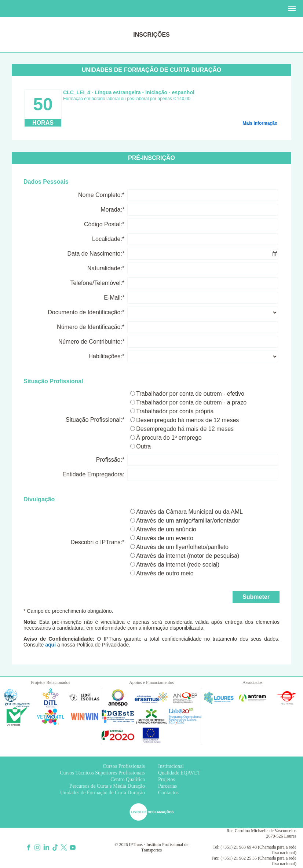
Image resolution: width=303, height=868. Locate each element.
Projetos (167, 779)
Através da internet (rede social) (178, 565)
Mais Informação (260, 123)
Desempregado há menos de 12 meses (187, 420)
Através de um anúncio (166, 529)
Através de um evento (165, 538)
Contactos (168, 793)
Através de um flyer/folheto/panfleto (182, 547)
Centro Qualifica (128, 779)
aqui (50, 645)
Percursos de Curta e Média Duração (107, 786)
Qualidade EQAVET (179, 773)
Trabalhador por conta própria (175, 411)
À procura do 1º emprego (169, 438)
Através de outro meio (165, 573)
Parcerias (167, 786)
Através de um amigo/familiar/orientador (188, 521)
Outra (143, 446)
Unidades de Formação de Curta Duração (103, 793)
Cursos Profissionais (124, 766)
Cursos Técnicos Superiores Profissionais (102, 773)
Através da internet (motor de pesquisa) (188, 556)
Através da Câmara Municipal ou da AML (189, 512)
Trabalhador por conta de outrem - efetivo (190, 394)
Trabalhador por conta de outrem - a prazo (191, 402)
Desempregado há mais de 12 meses (185, 429)
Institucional (171, 766)
